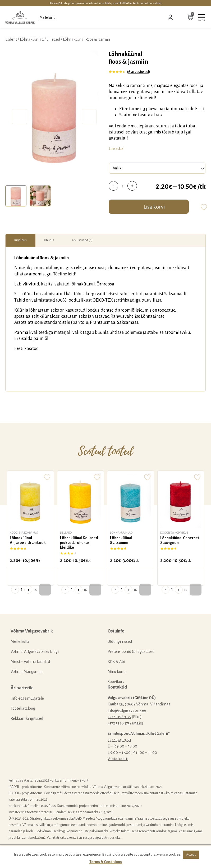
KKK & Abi (116, 662)
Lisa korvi (154, 207)
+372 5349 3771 (119, 740)
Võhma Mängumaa (27, 672)
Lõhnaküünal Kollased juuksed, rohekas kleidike (79, 542)
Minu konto (117, 672)
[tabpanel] (54, 117)
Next (89, 117)
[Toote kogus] (123, 186)
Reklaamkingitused (27, 718)
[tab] (16, 196)
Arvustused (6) (82, 240)
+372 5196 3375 (119, 717)
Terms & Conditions (106, 862)
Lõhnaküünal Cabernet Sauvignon (180, 540)
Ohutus (49, 240)
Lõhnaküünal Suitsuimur (121, 540)
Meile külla (47, 18)
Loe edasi (117, 149)
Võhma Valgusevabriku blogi (35, 652)
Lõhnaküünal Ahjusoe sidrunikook (28, 540)
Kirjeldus (20, 240)
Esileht (11, 39)
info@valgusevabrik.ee (127, 710)
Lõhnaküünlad (32, 39)
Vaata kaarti (118, 759)
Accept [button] (191, 855)
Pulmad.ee (16, 781)
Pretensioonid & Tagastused (131, 652)
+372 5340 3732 (120, 723)
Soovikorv (116, 682)
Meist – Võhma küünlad (30, 662)
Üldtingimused (120, 641)
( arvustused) (139, 72)
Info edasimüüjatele (27, 698)
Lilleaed (53, 39)
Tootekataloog (23, 708)
